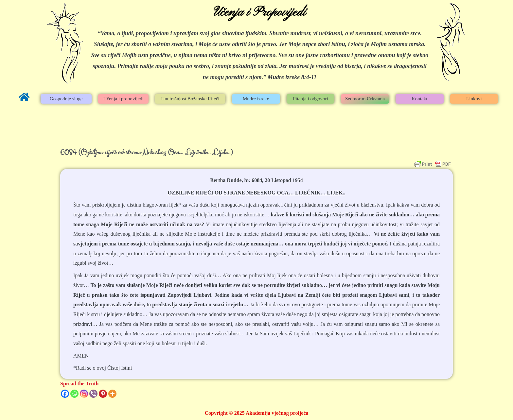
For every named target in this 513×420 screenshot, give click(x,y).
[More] (112, 394)
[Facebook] (65, 394)
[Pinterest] (103, 394)
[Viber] (93, 394)
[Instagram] (84, 394)
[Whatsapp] (74, 394)
